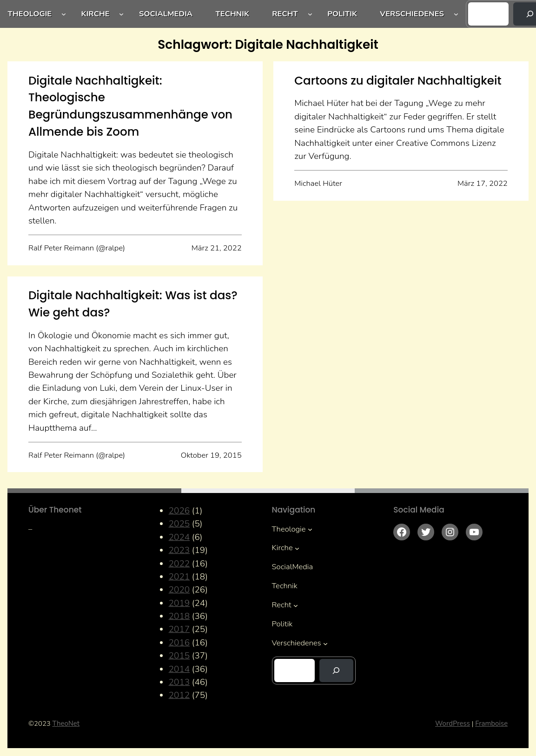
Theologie (30, 14)
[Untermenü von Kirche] (121, 14)
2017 (179, 629)
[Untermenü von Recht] (310, 14)
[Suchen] (336, 671)
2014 (179, 669)
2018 (179, 616)
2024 (179, 537)
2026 (179, 511)
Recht (285, 14)
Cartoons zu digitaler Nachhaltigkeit (398, 81)
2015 (179, 656)
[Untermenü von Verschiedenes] (456, 14)
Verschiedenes (412, 14)
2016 (179, 643)
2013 (179, 682)
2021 (179, 577)
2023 (179, 550)
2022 (179, 564)
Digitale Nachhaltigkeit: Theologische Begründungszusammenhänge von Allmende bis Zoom (130, 106)
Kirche (96, 14)
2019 (179, 603)
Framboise (491, 723)
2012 (179, 695)
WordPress (453, 723)
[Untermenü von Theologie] (64, 14)
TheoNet (66, 723)
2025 (179, 524)
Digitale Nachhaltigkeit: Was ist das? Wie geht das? (133, 304)
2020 (179, 590)
